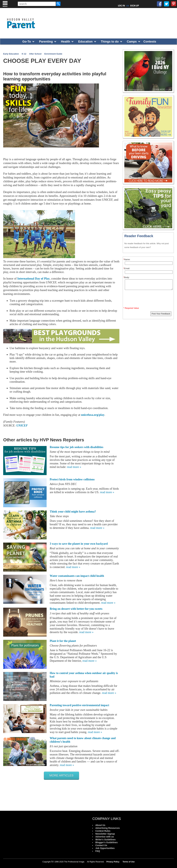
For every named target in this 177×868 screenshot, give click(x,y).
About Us (100, 825)
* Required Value (131, 308)
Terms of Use (129, 862)
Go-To (27, 41)
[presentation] (149, 299)
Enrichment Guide (53, 54)
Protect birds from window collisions (72, 479)
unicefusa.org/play (93, 415)
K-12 (24, 54)
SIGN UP (134, 6)
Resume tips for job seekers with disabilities (77, 447)
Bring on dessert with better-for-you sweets (76, 609)
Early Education (11, 54)
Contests (150, 41)
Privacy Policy (113, 862)
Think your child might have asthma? (73, 512)
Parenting (46, 41)
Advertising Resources (107, 828)
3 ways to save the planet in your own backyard (79, 544)
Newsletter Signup (105, 834)
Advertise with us (105, 837)
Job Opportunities (105, 848)
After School (35, 54)
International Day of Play (34, 278)
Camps (132, 41)
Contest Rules (103, 831)
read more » (74, 467)
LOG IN (122, 6)
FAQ (98, 851)
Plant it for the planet (63, 641)
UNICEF (22, 425)
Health (66, 41)
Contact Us (101, 845)
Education (85, 41)
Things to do (110, 41)
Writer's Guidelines (105, 840)
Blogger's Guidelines (106, 842)
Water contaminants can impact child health (77, 576)
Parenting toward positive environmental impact (79, 705)
